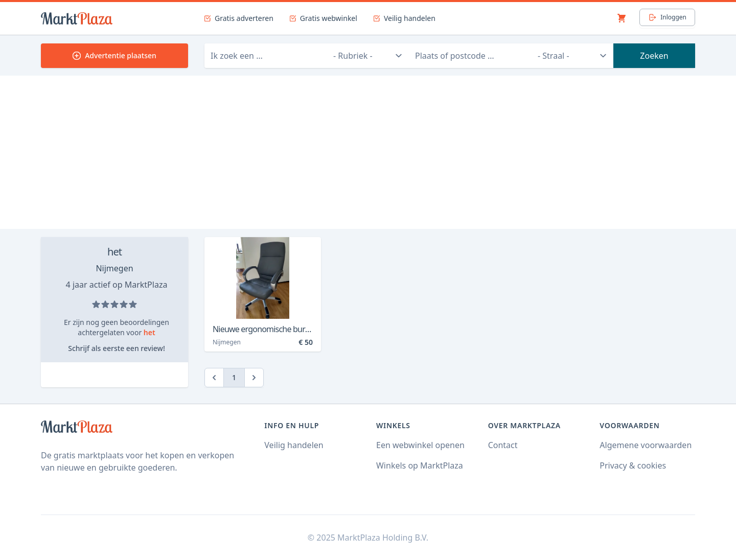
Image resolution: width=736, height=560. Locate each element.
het (114, 252)
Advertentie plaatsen (114, 55)
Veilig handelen (294, 445)
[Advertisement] (368, 152)
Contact (503, 445)
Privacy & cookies (633, 465)
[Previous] (214, 378)
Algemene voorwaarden (646, 445)
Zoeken (654, 56)
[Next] (254, 378)
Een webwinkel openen (420, 445)
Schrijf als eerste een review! (116, 348)
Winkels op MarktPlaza (420, 465)
